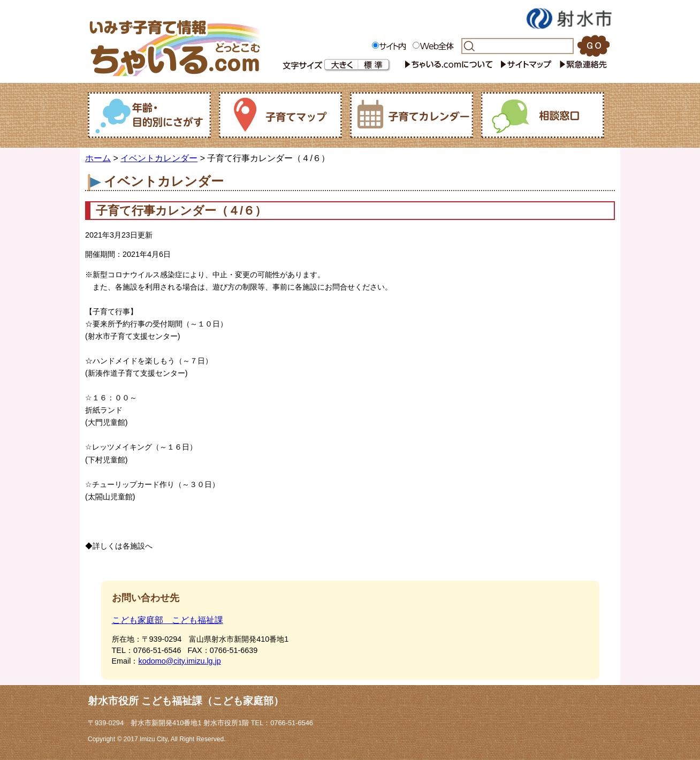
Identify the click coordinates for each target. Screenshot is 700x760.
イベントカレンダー (159, 158)
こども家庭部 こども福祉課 (168, 620)
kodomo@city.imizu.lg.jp (179, 661)
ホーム (98, 158)
